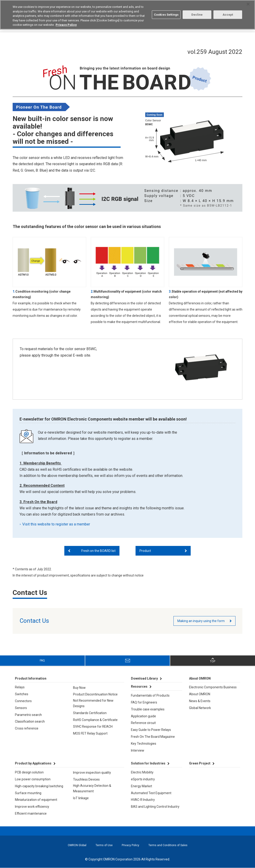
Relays (20, 687)
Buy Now (79, 688)
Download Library (144, 678)
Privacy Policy (130, 845)
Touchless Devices (86, 779)
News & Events (200, 701)
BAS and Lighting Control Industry (155, 807)
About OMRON (200, 694)
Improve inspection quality (92, 773)
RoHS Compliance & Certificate (95, 720)
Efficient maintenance (31, 813)
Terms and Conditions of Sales (168, 845)
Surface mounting (28, 793)
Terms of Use (104, 845)
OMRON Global (77, 845)
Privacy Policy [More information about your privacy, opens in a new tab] (66, 25)
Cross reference (27, 728)
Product (145, 551)
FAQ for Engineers (144, 702)
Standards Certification (90, 713)
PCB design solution (29, 772)
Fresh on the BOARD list (98, 551)
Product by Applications (33, 763)
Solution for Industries (148, 763)
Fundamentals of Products (150, 695)
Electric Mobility (142, 772)
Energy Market (142, 786)
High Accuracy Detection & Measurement (92, 788)
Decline (197, 14)
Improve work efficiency (32, 807)
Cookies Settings (166, 14)
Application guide (143, 716)
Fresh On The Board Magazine (153, 737)
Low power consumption (33, 779)
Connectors (23, 701)
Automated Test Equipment (151, 793)
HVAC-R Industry (143, 800)
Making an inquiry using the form (201, 621)
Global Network (200, 708)
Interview (138, 750)
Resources (139, 686)
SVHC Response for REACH (93, 727)
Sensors (21, 708)
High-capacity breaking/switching (39, 786)
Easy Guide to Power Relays (151, 730)
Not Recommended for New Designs (93, 703)
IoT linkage (81, 798)
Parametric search (28, 715)
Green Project (200, 763)
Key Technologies (144, 744)
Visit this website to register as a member (57, 524)
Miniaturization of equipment (36, 800)
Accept (228, 14)
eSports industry (143, 779)
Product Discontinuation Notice (95, 694)
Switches (22, 694)
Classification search (30, 721)
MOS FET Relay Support (90, 733)
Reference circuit (143, 723)
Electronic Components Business (213, 687)
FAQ (42, 660)
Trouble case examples (148, 709)
